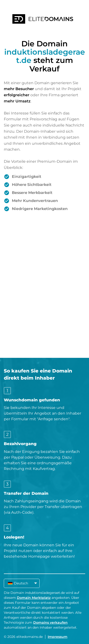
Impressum (58, 637)
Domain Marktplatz (34, 598)
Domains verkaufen (50, 622)
